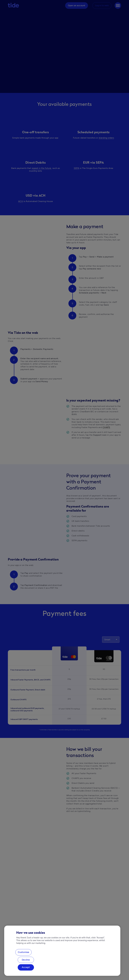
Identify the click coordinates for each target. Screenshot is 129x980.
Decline (26, 960)
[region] (62, 951)
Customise (24, 952)
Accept (26, 967)
